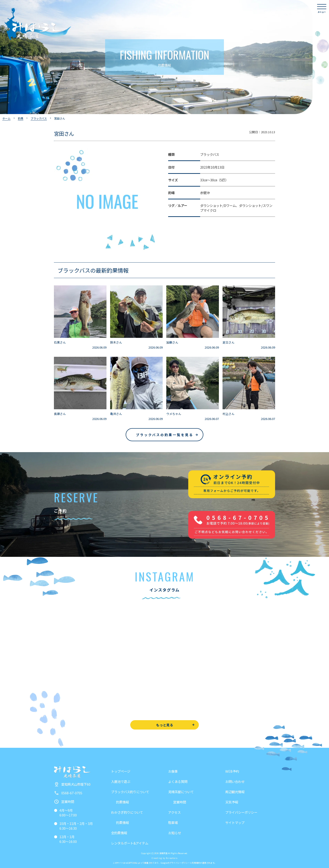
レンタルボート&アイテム (130, 843)
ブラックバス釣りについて (130, 792)
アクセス (174, 812)
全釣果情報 (119, 833)
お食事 (173, 771)
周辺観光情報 (235, 792)
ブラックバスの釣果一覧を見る (165, 435)
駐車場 (173, 822)
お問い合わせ (235, 781)
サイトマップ (235, 822)
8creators (172, 858)
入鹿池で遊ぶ (121, 781)
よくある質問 (178, 781)
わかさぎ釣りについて (127, 812)
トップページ (121, 771)
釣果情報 (122, 802)
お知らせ (175, 833)
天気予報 (232, 802)
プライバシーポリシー (241, 812)
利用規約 (196, 863)
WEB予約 (232, 771)
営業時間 (180, 802)
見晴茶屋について (181, 792)
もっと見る (165, 725)
